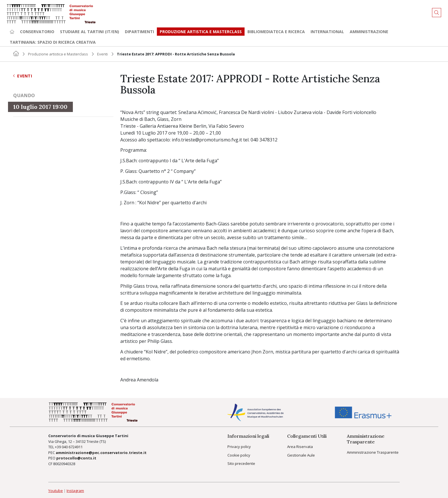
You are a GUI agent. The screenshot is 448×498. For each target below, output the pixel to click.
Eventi (102, 54)
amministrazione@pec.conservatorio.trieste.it (101, 453)
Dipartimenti (139, 32)
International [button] (327, 32)
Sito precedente (241, 463)
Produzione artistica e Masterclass (201, 32)
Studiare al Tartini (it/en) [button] (90, 32)
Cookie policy (239, 455)
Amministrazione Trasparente (373, 452)
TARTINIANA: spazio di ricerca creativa (53, 42)
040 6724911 (72, 447)
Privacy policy (239, 447)
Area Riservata (300, 447)
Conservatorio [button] (37, 32)
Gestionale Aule (301, 455)
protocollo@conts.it (76, 458)
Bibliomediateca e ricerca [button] (276, 32)
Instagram (75, 491)
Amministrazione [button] (369, 32)
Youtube (56, 491)
